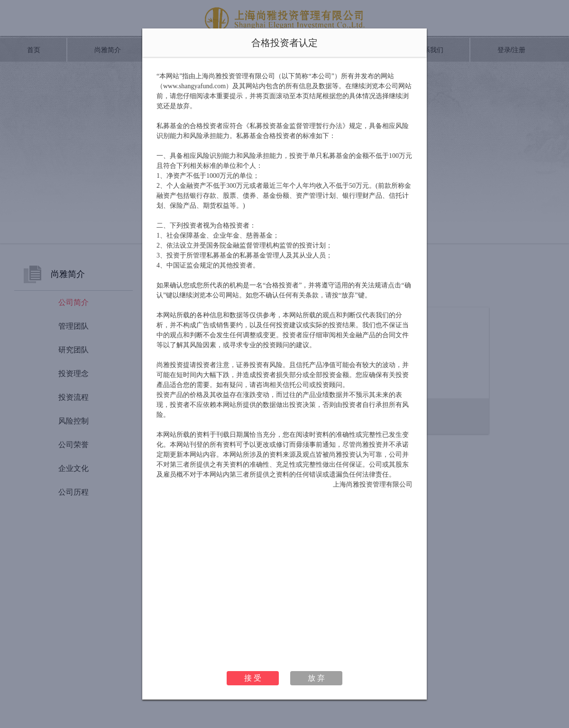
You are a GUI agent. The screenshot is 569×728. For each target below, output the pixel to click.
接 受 (253, 678)
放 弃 (316, 678)
